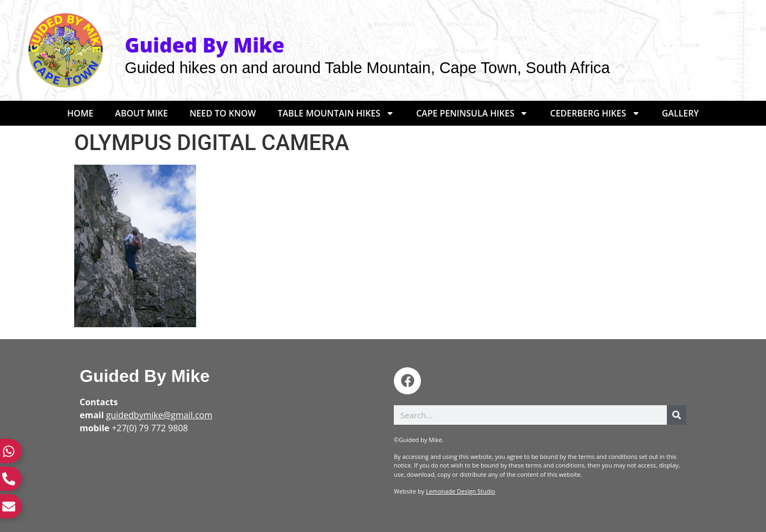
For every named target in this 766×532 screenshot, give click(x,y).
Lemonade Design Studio (460, 491)
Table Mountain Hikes (336, 113)
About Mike (141, 113)
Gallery (680, 113)
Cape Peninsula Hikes (472, 113)
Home (80, 113)
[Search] (677, 415)
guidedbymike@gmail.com (159, 415)
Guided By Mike (145, 376)
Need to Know (223, 113)
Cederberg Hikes (595, 113)
